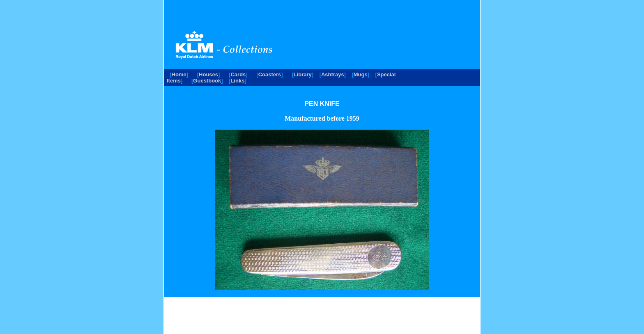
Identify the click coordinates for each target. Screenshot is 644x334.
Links (237, 81)
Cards (238, 74)
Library (303, 74)
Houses (208, 74)
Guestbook (207, 81)
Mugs (361, 74)
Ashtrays (333, 74)
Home (179, 74)
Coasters (270, 74)
